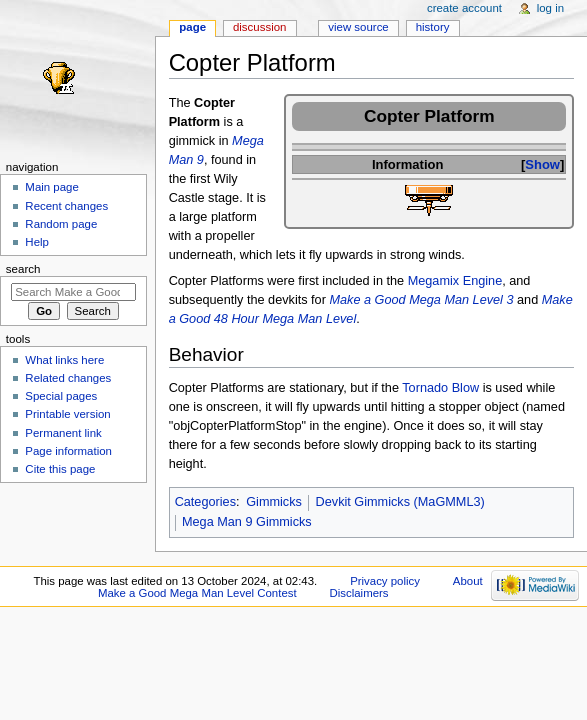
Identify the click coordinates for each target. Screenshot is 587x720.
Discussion (259, 27)
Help (37, 242)
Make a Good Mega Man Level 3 (421, 300)
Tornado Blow (440, 388)
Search (23, 269)
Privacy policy (385, 581)
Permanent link (63, 433)
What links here (64, 360)
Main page (52, 187)
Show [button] (542, 164)
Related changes (68, 378)
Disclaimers (359, 593)
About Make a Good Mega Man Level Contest (290, 587)
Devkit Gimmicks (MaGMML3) (400, 502)
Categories (205, 502)
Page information (68, 451)
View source (358, 27)
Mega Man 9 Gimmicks (247, 522)
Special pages (61, 396)
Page (192, 27)
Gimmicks (274, 502)
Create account (464, 8)
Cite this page (60, 469)
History (433, 27)
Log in (550, 8)
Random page (61, 224)
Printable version (67, 414)
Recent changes (66, 206)
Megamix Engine (455, 281)
